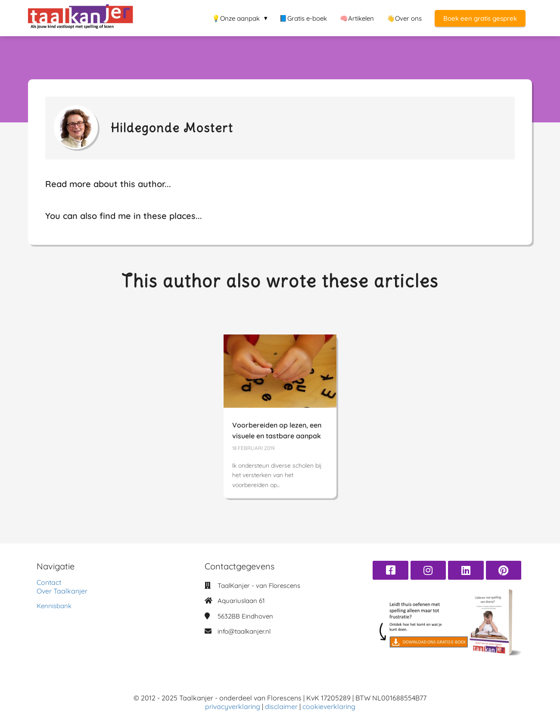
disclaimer (282, 706)
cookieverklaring (329, 706)
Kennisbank (54, 606)
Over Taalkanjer (62, 591)
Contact (49, 582)
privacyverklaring (233, 706)
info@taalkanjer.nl (244, 631)
